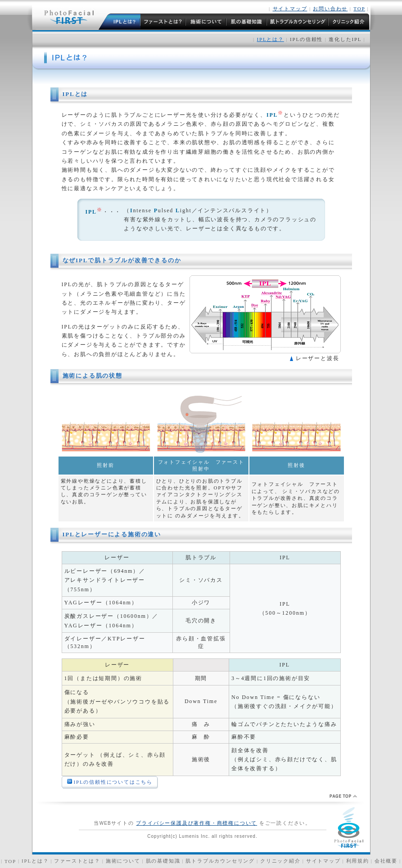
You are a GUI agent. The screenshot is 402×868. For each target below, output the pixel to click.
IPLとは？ (35, 861)
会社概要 (386, 861)
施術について (123, 861)
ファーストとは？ (77, 861)
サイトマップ (290, 9)
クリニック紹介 (280, 861)
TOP (359, 9)
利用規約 (358, 861)
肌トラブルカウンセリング (220, 861)
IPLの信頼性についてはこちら (113, 782)
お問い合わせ (330, 9)
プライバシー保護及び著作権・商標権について (196, 823)
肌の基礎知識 (163, 861)
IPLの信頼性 (306, 39)
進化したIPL (344, 39)
